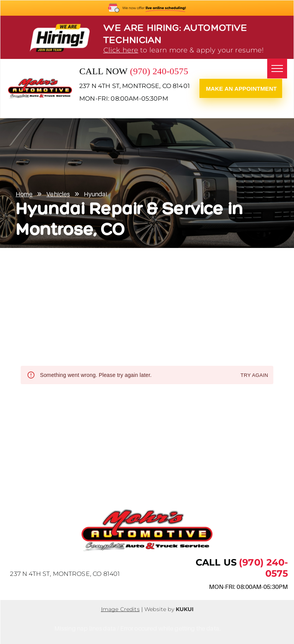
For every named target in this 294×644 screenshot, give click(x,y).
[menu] (277, 68)
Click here (121, 50)
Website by (159, 609)
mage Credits (121, 609)
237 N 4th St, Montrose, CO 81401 (135, 86)
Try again (254, 376)
